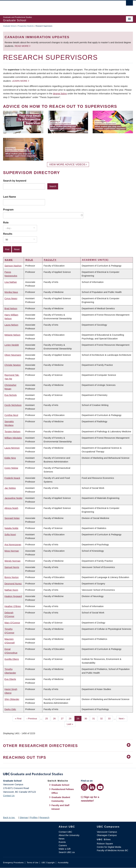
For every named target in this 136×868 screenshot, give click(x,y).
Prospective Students (26, 26)
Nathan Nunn (11, 590)
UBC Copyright (48, 863)
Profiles (34, 817)
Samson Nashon (13, 266)
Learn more (20, 81)
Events (62, 842)
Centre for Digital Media (109, 847)
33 (110, 718)
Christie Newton (13, 365)
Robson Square (105, 844)
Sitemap (24, 817)
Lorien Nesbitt (12, 345)
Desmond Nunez (13, 584)
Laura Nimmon (12, 448)
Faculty (50, 260)
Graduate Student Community (61, 799)
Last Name (9, 197)
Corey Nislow (11, 468)
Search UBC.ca (67, 852)
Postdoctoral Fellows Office (63, 791)
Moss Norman (12, 551)
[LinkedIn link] (92, 787)
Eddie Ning (10, 458)
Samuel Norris (12, 567)
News (62, 839)
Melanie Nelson (12, 335)
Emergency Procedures (13, 863)
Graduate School (9, 26)
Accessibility (63, 863)
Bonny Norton (12, 577)
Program (8, 210)
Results (8, 234)
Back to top (10, 817)
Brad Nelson (11, 308)
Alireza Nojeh (11, 508)
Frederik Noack (12, 478)
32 (103, 718)
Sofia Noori (10, 534)
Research (44, 817)
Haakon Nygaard (13, 596)
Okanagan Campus (107, 835)
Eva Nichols (11, 395)
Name (9, 260)
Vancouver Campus (107, 832)
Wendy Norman (12, 561)
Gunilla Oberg (12, 659)
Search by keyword (15, 181)
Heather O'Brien (13, 606)
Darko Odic (10, 709)
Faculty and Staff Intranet (60, 807)
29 (79, 718)
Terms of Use (32, 863)
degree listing (60, 93)
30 (87, 718)
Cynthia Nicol (11, 415)
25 (48, 718)
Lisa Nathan (11, 282)
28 (71, 718)
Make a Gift (65, 849)
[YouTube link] (100, 787)
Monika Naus (11, 292)
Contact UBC (66, 832)
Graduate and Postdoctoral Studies (68, 775)
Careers (63, 845)
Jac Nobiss (10, 488)
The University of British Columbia (58, 6)
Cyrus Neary (11, 298)
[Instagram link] (84, 787)
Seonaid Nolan (12, 518)
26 (56, 718)
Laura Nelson (11, 325)
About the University (69, 835)
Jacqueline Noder (13, 498)
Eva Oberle (10, 679)
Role (6, 222)
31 (95, 718)
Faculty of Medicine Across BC (112, 850)
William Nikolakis (13, 438)
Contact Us (9, 796)
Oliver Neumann (13, 355)
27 (63, 718)
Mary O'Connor (12, 623)
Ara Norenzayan (13, 544)
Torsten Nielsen (12, 431)
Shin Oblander (12, 699)
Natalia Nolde (11, 528)
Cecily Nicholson (13, 405)
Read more (22, 46)
